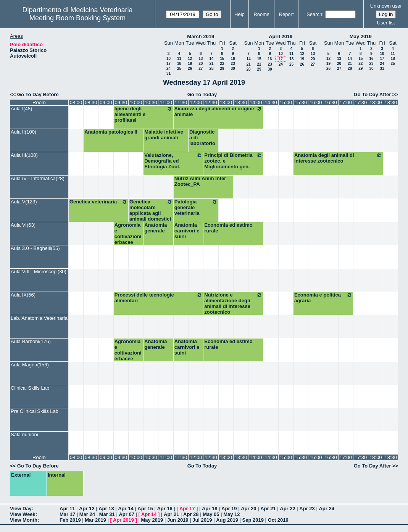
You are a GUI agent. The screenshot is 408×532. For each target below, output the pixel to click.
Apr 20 (248, 509)
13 (201, 59)
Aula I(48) (21, 109)
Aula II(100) (23, 132)
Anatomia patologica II (111, 132)
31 (169, 73)
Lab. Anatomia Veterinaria (39, 318)
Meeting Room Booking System (77, 18)
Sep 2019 (253, 520)
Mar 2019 (95, 520)
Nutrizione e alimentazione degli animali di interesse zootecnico (233, 303)
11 (179, 59)
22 (222, 64)
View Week (23, 514)
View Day (21, 509)
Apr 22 (287, 509)
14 (211, 59)
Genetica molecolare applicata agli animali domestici (151, 210)
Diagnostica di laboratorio (202, 138)
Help (239, 14)
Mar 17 (67, 514)
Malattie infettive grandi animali (164, 135)
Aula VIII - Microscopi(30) (39, 272)
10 (169, 59)
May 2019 (361, 36)
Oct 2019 (278, 520)
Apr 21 (268, 509)
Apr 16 (164, 509)
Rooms (261, 14)
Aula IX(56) (23, 295)
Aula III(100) (24, 155)
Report (286, 14)
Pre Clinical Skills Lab (35, 411)
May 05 (211, 514)
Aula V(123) (24, 202)
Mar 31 (107, 514)
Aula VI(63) (23, 225)
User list (386, 23)
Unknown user (386, 6)
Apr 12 (87, 509)
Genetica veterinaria (98, 202)
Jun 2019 (178, 520)
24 (169, 69)
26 (190, 69)
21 (211, 64)
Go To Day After (373, 94)
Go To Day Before (38, 94)
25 (179, 69)
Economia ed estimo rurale (228, 228)
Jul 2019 (202, 520)
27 (201, 69)
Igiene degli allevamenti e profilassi (144, 114)
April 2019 (281, 36)
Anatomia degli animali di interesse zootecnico (338, 158)
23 (233, 64)
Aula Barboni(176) (31, 341)
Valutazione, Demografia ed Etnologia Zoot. (173, 161)
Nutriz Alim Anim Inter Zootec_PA (200, 181)
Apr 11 (67, 509)
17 (169, 64)
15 (222, 59)
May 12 (231, 514)
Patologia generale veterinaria (196, 207)
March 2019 (201, 36)
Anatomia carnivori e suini (187, 231)
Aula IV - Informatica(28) (38, 178)
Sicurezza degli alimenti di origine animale (219, 111)
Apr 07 (126, 514)
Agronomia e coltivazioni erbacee (128, 234)
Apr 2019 (123, 520)
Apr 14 (126, 509)
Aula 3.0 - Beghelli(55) (35, 248)
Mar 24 (87, 514)
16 (233, 59)
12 (190, 59)
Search (314, 14)
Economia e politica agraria (323, 298)
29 (222, 69)
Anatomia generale (156, 228)
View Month (24, 520)
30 (233, 69)
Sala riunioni (24, 434)
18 (179, 64)
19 (190, 64)
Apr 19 (229, 509)
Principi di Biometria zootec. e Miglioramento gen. (233, 161)
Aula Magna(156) (30, 365)
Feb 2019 (70, 520)
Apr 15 (145, 509)
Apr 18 (210, 509)
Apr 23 (307, 509)
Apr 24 (326, 509)
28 (211, 69)
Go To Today (202, 94)
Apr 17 (187, 509)
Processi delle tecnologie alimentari (159, 298)
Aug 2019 (227, 520)
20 (201, 64)
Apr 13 (106, 509)
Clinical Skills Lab (30, 388)
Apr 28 (191, 514)
